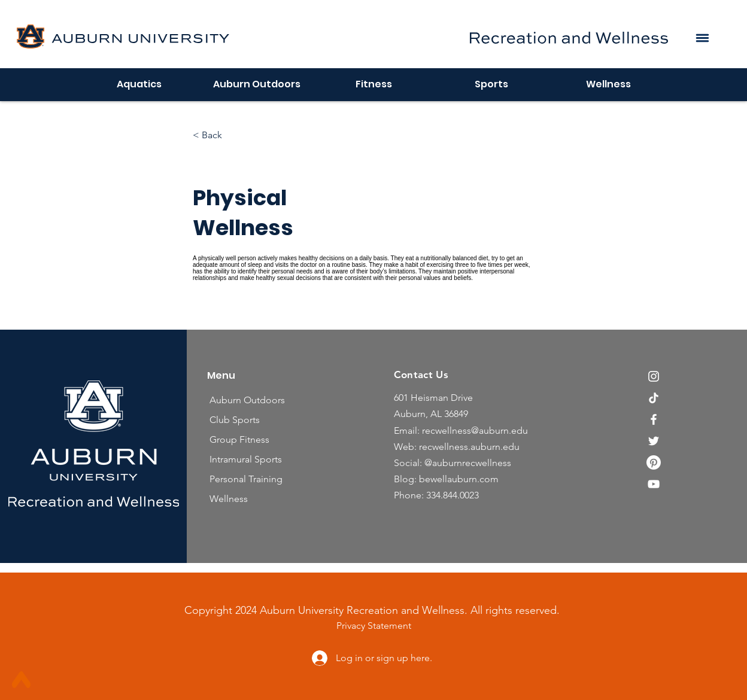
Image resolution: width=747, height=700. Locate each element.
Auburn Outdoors (247, 400)
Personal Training (246, 479)
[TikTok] (654, 398)
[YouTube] (654, 484)
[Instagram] (654, 376)
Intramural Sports (246, 459)
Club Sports (235, 420)
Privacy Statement (374, 626)
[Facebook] (654, 419)
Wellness (229, 499)
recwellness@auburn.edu (475, 430)
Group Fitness (239, 439)
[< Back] (226, 135)
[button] (702, 38)
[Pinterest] (654, 462)
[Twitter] (654, 441)
